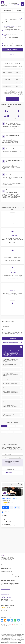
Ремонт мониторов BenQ (7, 571)
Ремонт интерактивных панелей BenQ (10, 577)
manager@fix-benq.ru (6, 597)
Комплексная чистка (6, 79)
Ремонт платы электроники (7, 72)
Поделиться (2, 620)
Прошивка (4, 69)
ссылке (6, 565)
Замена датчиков (6, 83)
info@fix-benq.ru (5, 594)
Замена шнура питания (7, 86)
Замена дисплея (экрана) (7, 76)
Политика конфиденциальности (12, 631)
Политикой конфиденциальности (15, 458)
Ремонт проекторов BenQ (7, 574)
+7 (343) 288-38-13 (14, 4)
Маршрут (5, 507)
